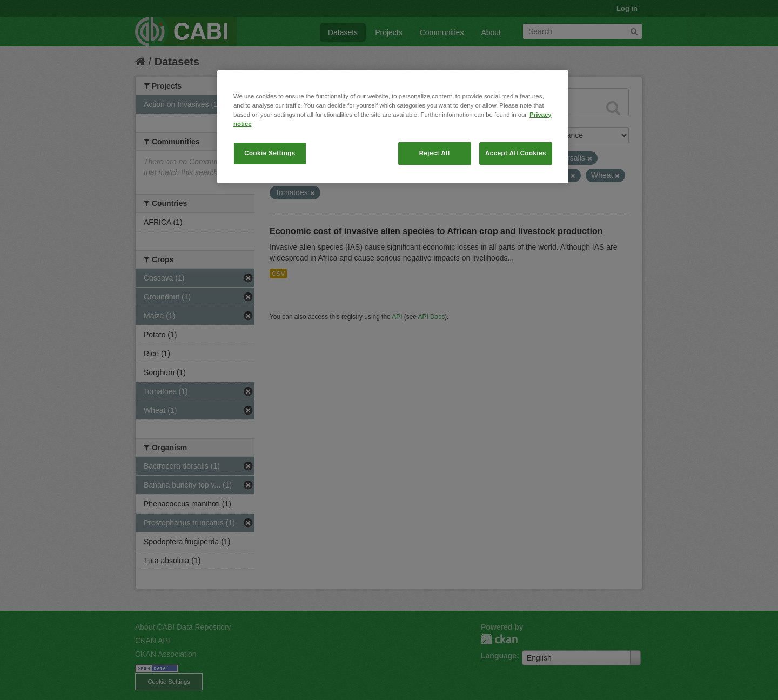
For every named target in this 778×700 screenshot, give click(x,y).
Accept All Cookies (516, 153)
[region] (393, 127)
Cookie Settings (270, 153)
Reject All (435, 153)
